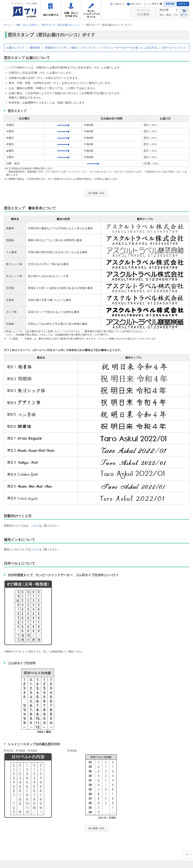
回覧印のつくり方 (56, 48)
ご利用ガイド (117, 4)
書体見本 (35, 48)
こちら (35, 526)
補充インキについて (83, 48)
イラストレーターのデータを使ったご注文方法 (129, 48)
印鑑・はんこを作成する (71, 10)
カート (184, 12)
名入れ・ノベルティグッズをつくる (91, 10)
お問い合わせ (134, 4)
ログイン (183, 4)
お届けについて (15, 48)
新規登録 (170, 4)
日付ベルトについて (174, 48)
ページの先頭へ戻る (187, 856)
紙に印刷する (51, 10)
